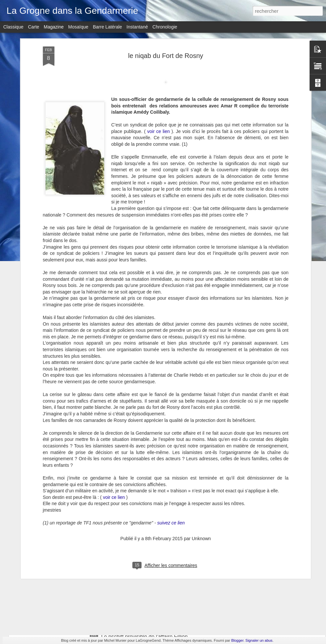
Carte (33, 27)
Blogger (237, 640)
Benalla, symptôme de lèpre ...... (65, 378)
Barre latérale (107, 27)
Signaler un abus (259, 640)
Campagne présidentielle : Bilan (138, 414)
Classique (13, 27)
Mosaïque (78, 27)
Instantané (137, 27)
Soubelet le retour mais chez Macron (144, 562)
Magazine (54, 27)
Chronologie (165, 27)
